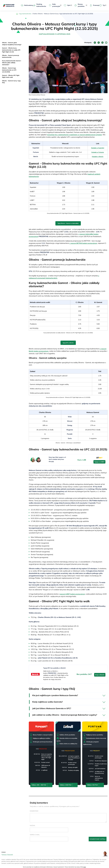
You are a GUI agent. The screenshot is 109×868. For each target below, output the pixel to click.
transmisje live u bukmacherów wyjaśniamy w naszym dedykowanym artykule (77, 135)
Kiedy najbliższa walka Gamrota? (48, 701)
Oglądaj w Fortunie (97, 152)
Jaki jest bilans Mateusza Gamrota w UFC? (52, 707)
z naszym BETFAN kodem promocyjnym (84, 242)
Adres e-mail (35, 834)
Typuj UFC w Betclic (68, 342)
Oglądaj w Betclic (97, 156)
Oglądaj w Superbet (97, 148)
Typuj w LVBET (99, 460)
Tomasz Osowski (8, 854)
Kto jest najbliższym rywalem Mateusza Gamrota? (56, 694)
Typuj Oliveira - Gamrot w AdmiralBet (68, 223)
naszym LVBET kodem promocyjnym (73, 592)
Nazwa (32, 825)
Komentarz (34, 810)
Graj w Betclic (100, 673)
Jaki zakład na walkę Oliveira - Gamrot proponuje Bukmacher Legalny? (66, 714)
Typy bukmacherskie (25, 14)
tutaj (85, 867)
